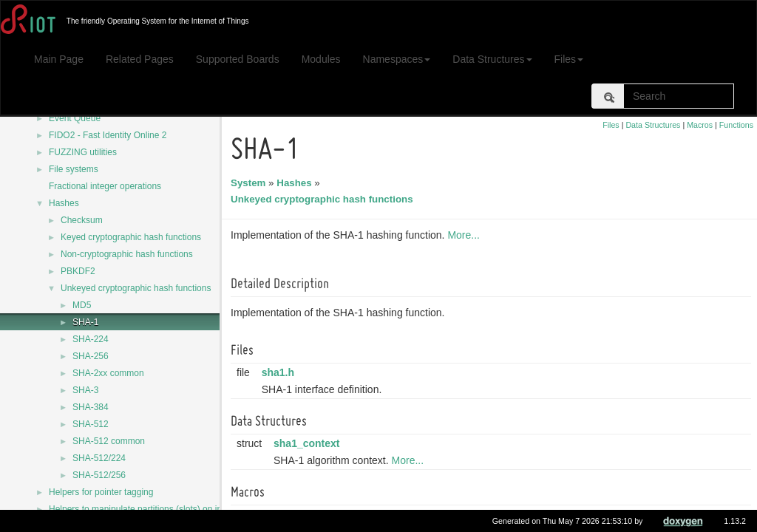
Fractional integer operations (105, 186)
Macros (700, 125)
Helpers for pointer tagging (101, 492)
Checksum (82, 220)
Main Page (59, 59)
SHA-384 (91, 407)
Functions (736, 125)
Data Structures (492, 59)
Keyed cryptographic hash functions (131, 237)
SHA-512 (91, 424)
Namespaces (397, 59)
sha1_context (309, 443)
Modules (321, 59)
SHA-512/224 (99, 458)
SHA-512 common (109, 441)
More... (466, 235)
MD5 (82, 305)
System (250, 183)
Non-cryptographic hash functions (127, 254)
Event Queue (75, 118)
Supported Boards (238, 59)
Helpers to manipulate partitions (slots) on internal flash (157, 509)
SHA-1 (85, 322)
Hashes (64, 203)
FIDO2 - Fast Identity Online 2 (108, 135)
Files (569, 59)
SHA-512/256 (99, 475)
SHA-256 (91, 356)
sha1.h (280, 372)
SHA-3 (85, 390)
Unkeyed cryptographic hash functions (136, 288)
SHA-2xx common (108, 373)
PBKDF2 (78, 271)
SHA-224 (91, 339)
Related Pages (140, 59)
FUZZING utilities (83, 152)
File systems (74, 169)
